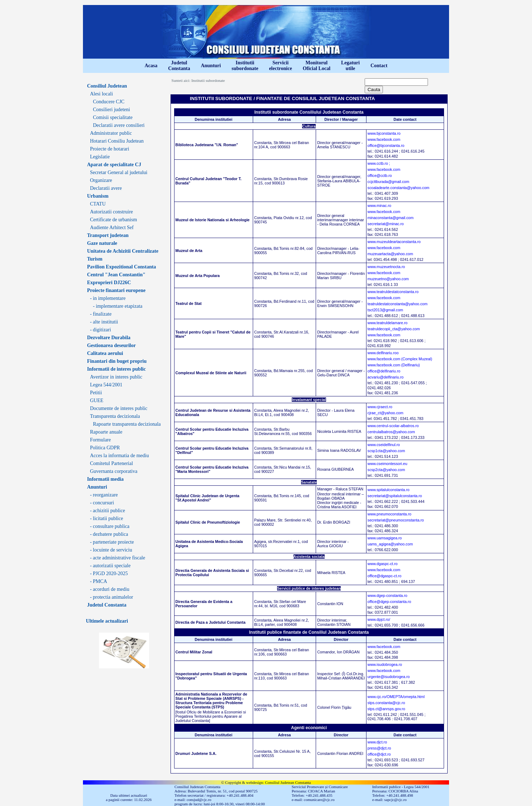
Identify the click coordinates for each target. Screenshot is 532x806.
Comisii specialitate (113, 117)
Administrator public (111, 133)
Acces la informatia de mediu (120, 456)
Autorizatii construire (112, 212)
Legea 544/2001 (106, 385)
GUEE (97, 400)
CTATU (98, 204)
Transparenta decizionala (115, 416)
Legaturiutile (350, 66)
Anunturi (211, 66)
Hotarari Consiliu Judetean (117, 141)
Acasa (151, 66)
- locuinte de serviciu (111, 550)
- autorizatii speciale (110, 566)
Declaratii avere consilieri (119, 125)
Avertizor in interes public (116, 377)
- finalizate (101, 314)
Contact (379, 66)
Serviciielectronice (280, 66)
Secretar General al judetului (119, 172)
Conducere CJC (109, 102)
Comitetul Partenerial (112, 463)
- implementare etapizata (118, 306)
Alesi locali (102, 94)
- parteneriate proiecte (112, 542)
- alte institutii (104, 322)
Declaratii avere (106, 188)
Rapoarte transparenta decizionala (127, 424)
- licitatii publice (107, 518)
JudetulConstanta (179, 66)
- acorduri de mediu (110, 589)
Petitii (96, 393)
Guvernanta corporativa (114, 471)
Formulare (100, 440)
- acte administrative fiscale (118, 558)
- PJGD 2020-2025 (109, 573)
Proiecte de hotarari (110, 149)
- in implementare (108, 298)
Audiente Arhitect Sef (112, 228)
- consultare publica (110, 526)
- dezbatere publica (109, 534)
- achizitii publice (108, 511)
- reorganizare (104, 495)
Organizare (101, 180)
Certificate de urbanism (114, 220)
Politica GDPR (105, 448)
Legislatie (100, 157)
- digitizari (101, 330)
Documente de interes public (119, 408)
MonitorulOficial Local (317, 66)
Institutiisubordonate (245, 66)
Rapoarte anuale (106, 432)
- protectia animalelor (112, 597)
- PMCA (99, 581)
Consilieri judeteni (112, 110)
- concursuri (102, 503)
